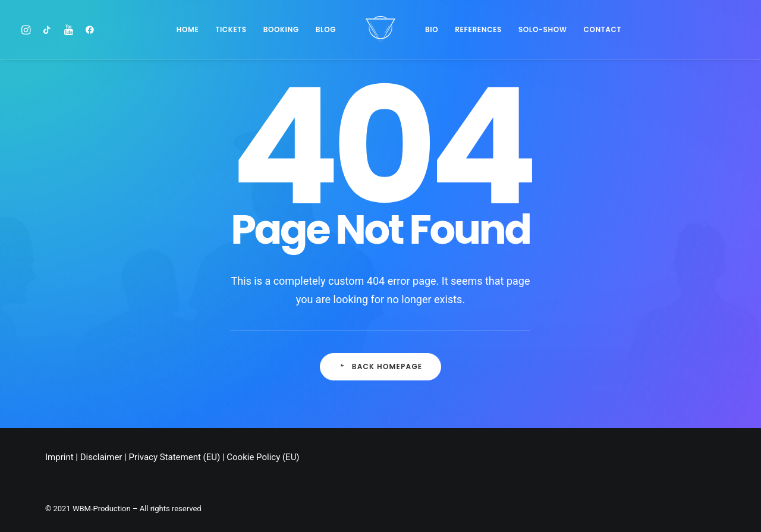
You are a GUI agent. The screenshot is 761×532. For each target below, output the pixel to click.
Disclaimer (101, 457)
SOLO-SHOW (543, 29)
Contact (603, 29)
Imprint (59, 457)
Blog (326, 29)
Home (188, 29)
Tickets (231, 29)
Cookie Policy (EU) (263, 457)
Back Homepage (381, 366)
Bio (432, 29)
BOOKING (281, 29)
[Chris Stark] (380, 30)
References (478, 29)
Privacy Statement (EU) (175, 457)
